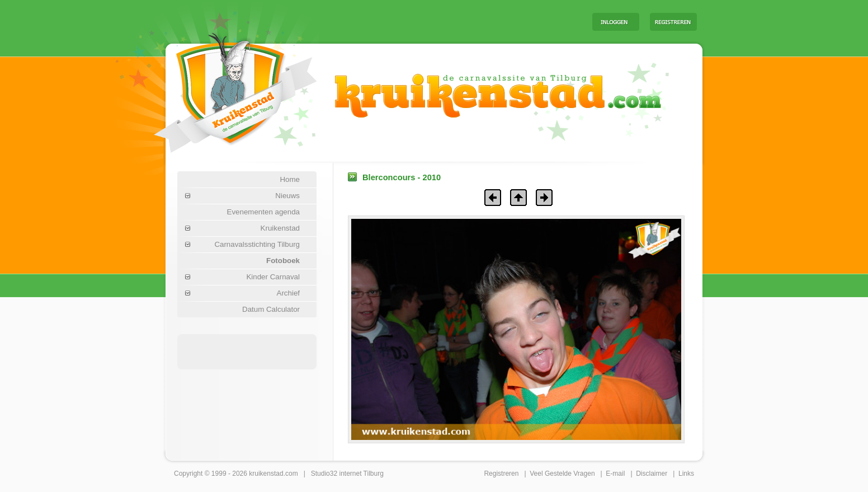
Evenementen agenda (263, 212)
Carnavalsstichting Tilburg (257, 244)
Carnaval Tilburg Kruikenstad (216, 89)
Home (290, 179)
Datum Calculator (271, 309)
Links (686, 474)
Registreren (501, 474)
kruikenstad (266, 474)
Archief (288, 293)
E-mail (615, 474)
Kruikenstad (280, 228)
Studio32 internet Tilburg (347, 474)
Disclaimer (652, 474)
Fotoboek (283, 261)
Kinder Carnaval (273, 277)
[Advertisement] (445, 21)
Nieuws (287, 196)
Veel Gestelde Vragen (562, 474)
